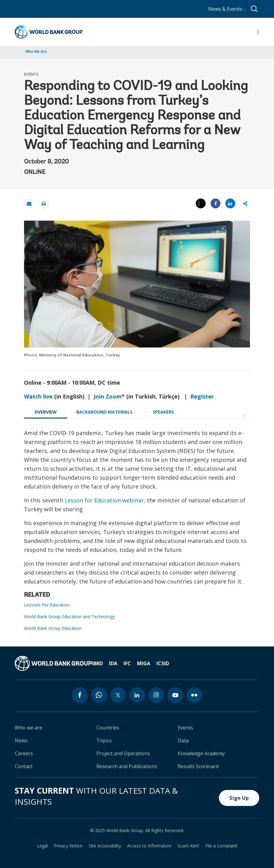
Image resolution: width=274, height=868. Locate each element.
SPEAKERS (163, 412)
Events (185, 728)
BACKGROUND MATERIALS (104, 412)
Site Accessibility (105, 846)
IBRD (97, 663)
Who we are (28, 728)
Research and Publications (127, 766)
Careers (24, 753)
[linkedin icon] (137, 695)
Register (202, 396)
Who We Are (36, 51)
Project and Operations (123, 753)
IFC (127, 663)
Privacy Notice (68, 846)
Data (183, 740)
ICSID (163, 663)
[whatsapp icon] (99, 695)
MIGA (144, 663)
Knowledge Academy (201, 753)
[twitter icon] (118, 695)
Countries (108, 728)
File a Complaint (221, 846)
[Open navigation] (258, 32)
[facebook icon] (80, 695)
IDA (113, 663)
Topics (104, 740)
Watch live (38, 396)
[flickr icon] (194, 695)
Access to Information (149, 846)
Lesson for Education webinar (104, 500)
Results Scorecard (198, 766)
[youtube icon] (175, 695)
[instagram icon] (156, 695)
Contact (24, 766)
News (21, 740)
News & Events (226, 9)
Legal (42, 846)
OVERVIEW (46, 412)
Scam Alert (188, 846)
